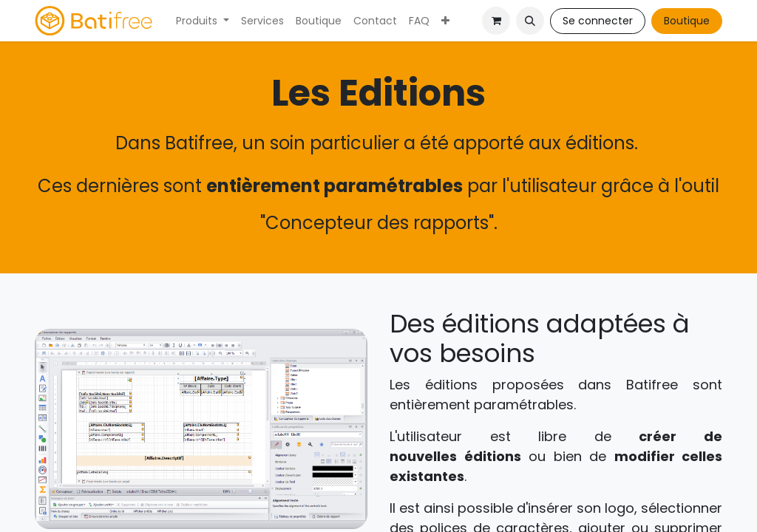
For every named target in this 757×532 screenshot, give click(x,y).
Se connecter (598, 21)
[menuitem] (203, 21)
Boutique (687, 21)
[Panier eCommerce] (496, 21)
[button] (530, 21)
